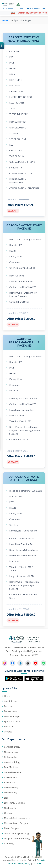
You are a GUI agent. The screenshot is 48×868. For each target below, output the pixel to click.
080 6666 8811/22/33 (14, 8)
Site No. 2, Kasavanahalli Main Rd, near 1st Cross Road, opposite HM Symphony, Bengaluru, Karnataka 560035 (24, 651)
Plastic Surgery (12, 828)
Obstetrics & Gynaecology (17, 833)
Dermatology (11, 793)
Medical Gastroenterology (17, 818)
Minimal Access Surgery (16, 823)
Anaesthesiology (12, 762)
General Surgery (12, 747)
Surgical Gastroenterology (17, 838)
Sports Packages (12, 721)
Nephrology (10, 808)
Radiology (9, 844)
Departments (11, 711)
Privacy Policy (24, 863)
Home (7, 696)
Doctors (8, 706)
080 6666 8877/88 (38, 8)
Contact (8, 732)
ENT (6, 798)
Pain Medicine (11, 767)
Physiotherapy (11, 788)
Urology (8, 813)
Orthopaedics (11, 757)
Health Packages (12, 716)
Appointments (11, 701)
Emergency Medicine (14, 803)
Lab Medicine (11, 777)
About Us (9, 726)
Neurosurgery (11, 752)
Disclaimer (38, 863)
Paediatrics (10, 782)
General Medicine (13, 772)
